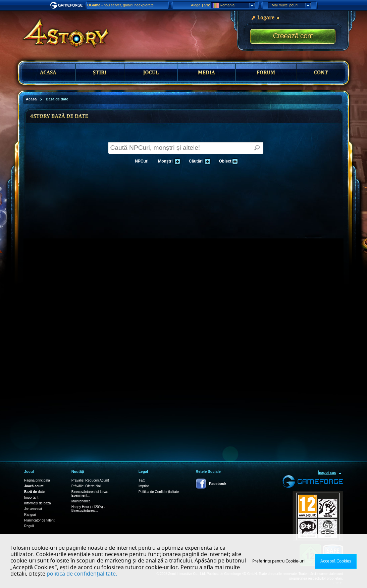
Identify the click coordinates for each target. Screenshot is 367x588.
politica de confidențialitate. (82, 574)
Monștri (168, 161)
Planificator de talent (39, 520)
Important (31, 497)
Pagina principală (37, 480)
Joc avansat (33, 509)
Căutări (198, 161)
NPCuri (142, 161)
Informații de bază (38, 503)
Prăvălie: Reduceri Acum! (90, 480)
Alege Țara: (200, 5)
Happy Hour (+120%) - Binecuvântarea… (88, 509)
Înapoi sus (327, 472)
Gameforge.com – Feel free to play (67, 5)
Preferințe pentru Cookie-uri (278, 561)
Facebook (218, 484)
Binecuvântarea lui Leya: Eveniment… (90, 494)
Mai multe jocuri (291, 5)
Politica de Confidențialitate (159, 492)
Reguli (29, 526)
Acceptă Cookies (336, 561)
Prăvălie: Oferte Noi (86, 486)
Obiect (228, 161)
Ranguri (30, 515)
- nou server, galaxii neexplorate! (121, 5)
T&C (142, 480)
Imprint (144, 486)
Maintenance (81, 501)
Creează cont (293, 36)
